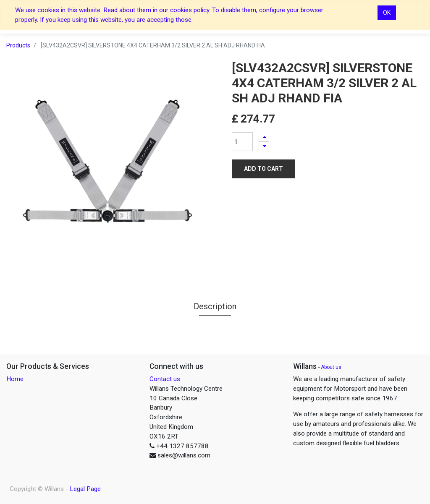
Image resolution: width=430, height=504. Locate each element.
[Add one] (264, 137)
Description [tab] (215, 306)
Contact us (165, 379)
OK (387, 13)
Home (15, 379)
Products (18, 45)
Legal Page (85, 489)
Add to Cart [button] (264, 169)
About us (331, 367)
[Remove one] (264, 146)
